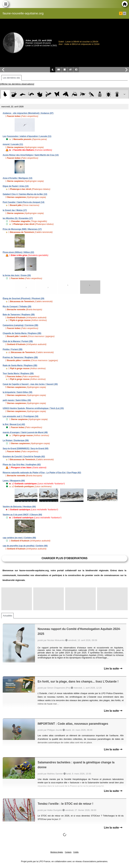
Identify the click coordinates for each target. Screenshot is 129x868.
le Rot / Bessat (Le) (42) (14, 424)
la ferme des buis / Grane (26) (17, 275)
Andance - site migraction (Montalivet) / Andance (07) (28, 113)
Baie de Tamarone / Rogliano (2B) (19, 315)
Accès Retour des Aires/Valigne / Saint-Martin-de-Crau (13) (31, 155)
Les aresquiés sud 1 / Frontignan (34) (20, 416)
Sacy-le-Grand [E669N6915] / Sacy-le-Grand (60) (26, 448)
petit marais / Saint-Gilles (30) (17, 400)
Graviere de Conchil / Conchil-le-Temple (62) (24, 457)
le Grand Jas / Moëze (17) (15, 210)
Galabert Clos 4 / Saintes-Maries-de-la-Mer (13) (25, 194)
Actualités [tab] (7, 616)
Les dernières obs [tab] (11, 78)
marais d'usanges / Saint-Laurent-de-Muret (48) (25, 432)
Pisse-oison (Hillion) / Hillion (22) (18, 252)
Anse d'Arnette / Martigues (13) (17, 178)
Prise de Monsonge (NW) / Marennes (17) (22, 229)
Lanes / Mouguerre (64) (14, 481)
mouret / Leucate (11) (13, 144)
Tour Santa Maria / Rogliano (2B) (18, 373)
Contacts (68, 852)
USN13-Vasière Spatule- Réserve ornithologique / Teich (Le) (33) (33, 408)
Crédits (76, 852)
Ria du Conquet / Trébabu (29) (17, 307)
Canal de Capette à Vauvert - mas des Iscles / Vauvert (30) (30, 384)
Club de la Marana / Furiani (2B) (18, 341)
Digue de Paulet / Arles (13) (16, 186)
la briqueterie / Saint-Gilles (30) (17, 392)
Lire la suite (113, 669)
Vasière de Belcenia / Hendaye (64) (19, 507)
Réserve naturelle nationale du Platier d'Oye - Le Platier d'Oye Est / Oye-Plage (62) (42, 473)
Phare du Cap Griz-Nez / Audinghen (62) (22, 465)
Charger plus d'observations (64, 558)
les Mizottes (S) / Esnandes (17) (18, 218)
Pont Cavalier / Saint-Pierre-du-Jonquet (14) (24, 202)
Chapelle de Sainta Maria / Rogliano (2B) (22, 333)
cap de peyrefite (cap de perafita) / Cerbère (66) (25, 546)
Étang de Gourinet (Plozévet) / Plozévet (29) (23, 298)
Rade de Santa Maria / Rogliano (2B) (20, 365)
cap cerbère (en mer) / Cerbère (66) (19, 538)
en (124, 13)
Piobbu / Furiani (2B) (13, 349)
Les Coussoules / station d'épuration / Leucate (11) (27, 136)
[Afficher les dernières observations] (17, 84)
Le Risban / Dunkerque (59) (16, 440)
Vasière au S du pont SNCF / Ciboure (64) (22, 515)
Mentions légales (57, 852)
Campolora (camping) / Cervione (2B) (20, 325)
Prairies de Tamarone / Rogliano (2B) (20, 357)
